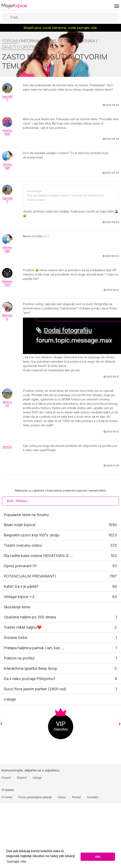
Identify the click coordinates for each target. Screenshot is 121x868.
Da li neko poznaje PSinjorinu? (29, 679)
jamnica (7, 447)
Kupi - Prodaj (17, 501)
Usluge (10, 699)
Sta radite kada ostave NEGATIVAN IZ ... (38, 556)
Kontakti (93, 797)
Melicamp (7, 317)
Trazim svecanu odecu (23, 545)
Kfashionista (7, 132)
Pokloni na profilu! (19, 658)
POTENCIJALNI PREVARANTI (30, 576)
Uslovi (62, 797)
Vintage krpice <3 (19, 597)
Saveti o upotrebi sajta (28, 47)
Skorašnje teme (17, 607)
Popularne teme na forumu (26, 515)
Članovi (22, 778)
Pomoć (76, 797)
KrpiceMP (7, 98)
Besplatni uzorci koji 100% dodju (32, 535)
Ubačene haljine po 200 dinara (30, 617)
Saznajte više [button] (16, 862)
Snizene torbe (15, 638)
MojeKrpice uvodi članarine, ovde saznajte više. (60, 28)
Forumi (10, 41)
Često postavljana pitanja (35, 797)
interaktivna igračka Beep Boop (31, 668)
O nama (7, 797)
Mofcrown (7, 404)
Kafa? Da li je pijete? (21, 586)
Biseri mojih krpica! (20, 525)
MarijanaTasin (7, 283)
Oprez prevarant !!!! (20, 566)
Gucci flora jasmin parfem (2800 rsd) (35, 689)
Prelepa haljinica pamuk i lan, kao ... (34, 648)
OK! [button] (98, 857)
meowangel (7, 166)
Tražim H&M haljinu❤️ (23, 627)
